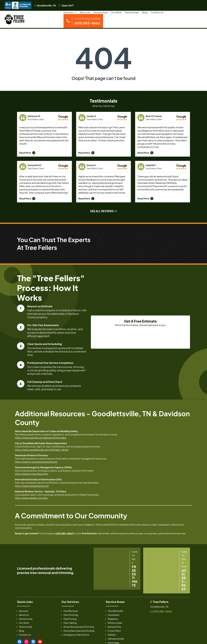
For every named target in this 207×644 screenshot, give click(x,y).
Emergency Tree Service (76, 635)
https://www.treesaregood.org (32, 486)
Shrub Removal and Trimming (79, 627)
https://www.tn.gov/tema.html (31, 474)
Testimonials (132, 12)
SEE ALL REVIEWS (103, 211)
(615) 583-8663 (64, 533)
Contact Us (157, 12)
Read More (27, 153)
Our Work (116, 12)
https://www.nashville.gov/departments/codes (41, 438)
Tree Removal (70, 611)
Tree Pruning (70, 619)
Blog (145, 12)
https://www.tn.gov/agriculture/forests (36, 462)
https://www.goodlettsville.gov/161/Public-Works (42, 450)
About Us (85, 12)
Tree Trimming (71, 615)
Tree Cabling (70, 623)
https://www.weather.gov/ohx (31, 498)
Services (68, 12)
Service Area (101, 12)
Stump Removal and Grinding (79, 631)
